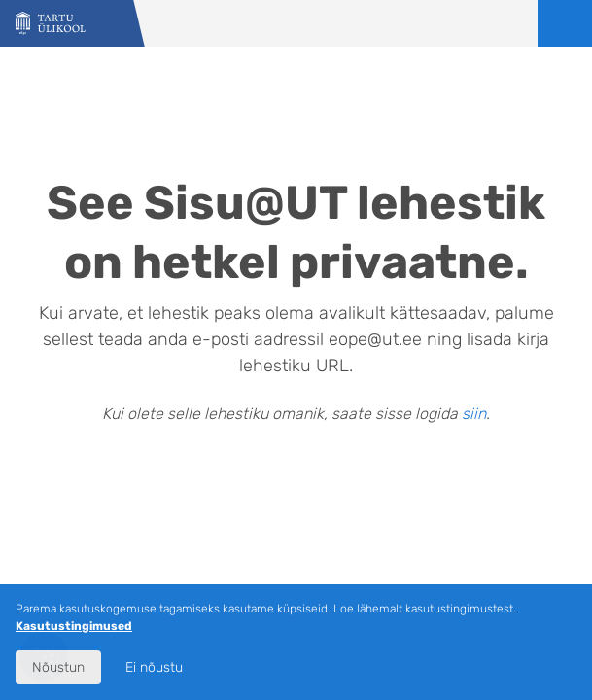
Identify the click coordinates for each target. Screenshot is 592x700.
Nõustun (58, 667)
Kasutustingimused (74, 626)
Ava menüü (565, 23)
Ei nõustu (154, 667)
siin (474, 414)
